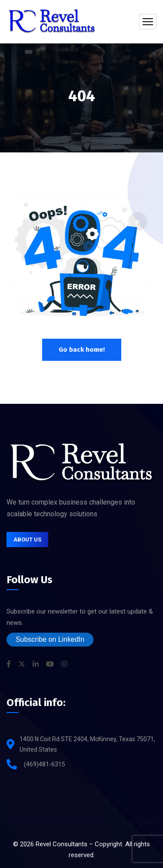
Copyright (108, 844)
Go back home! (82, 350)
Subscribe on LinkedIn (50, 639)
